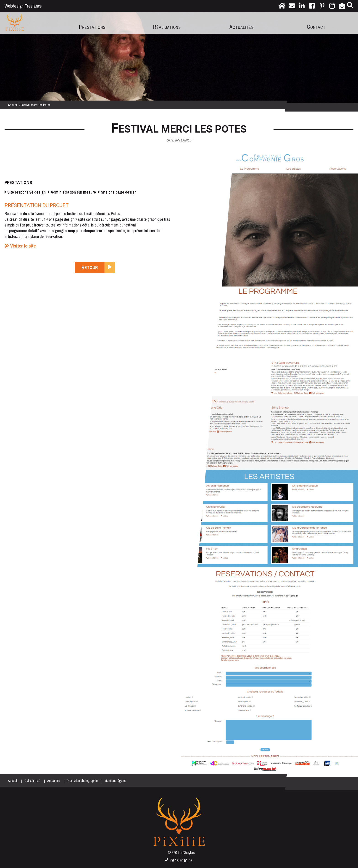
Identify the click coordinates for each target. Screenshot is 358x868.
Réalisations (167, 27)
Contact (316, 27)
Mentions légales (115, 781)
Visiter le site (23, 246)
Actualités (242, 27)
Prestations (92, 27)
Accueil (13, 105)
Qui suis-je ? (32, 781)
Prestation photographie (82, 781)
